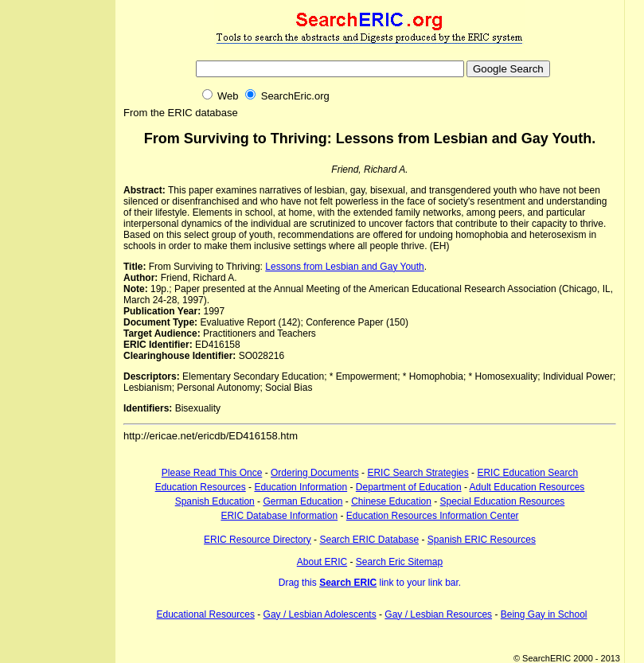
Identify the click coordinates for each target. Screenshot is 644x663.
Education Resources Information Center (433, 516)
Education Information (301, 487)
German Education (302, 501)
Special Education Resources (503, 501)
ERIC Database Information (279, 516)
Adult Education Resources (527, 487)
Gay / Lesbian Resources (438, 614)
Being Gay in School (544, 614)
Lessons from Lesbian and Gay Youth (344, 267)
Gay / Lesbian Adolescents (320, 614)
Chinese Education (391, 501)
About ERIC (322, 562)
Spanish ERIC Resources (482, 540)
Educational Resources (206, 614)
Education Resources (201, 487)
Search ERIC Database (369, 540)
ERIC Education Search (527, 473)
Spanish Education (215, 501)
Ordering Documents (315, 473)
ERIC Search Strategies (418, 473)
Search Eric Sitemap (399, 562)
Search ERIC (348, 583)
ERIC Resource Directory (258, 540)
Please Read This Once (212, 473)
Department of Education (409, 487)
